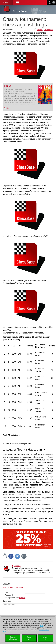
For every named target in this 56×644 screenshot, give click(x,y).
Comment (7, 601)
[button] (18, 2)
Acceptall (46, 638)
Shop (5, 2)
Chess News (20, 11)
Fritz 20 (8, 86)
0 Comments (49, 30)
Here (42, 626)
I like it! (40, 30)
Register (22, 598)
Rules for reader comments (13, 587)
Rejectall (29, 638)
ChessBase (17, 566)
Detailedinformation (13, 638)
